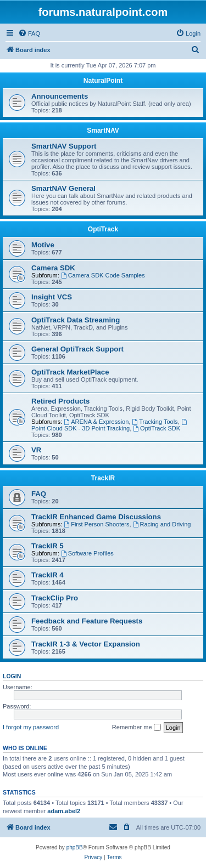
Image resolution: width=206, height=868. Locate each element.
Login (12, 676)
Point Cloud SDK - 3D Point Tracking (110, 425)
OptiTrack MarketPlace (70, 372)
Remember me (137, 728)
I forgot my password (31, 727)
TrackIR (103, 478)
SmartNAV (103, 131)
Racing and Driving (162, 524)
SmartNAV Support (64, 146)
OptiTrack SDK (157, 428)
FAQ (39, 494)
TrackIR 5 (48, 546)
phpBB (75, 847)
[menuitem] (29, 33)
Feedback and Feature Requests (87, 621)
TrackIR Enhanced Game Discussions (96, 517)
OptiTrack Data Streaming (76, 320)
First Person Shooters (96, 524)
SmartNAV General (63, 188)
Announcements (60, 96)
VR (36, 450)
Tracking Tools (155, 422)
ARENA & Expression (96, 422)
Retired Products (60, 401)
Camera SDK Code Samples (103, 275)
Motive (43, 245)
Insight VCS (52, 297)
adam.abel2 (64, 811)
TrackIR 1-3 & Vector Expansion (86, 644)
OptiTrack (103, 229)
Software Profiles (87, 553)
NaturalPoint (103, 81)
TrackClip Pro (55, 598)
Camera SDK (53, 268)
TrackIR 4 (48, 575)
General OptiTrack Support (77, 349)
